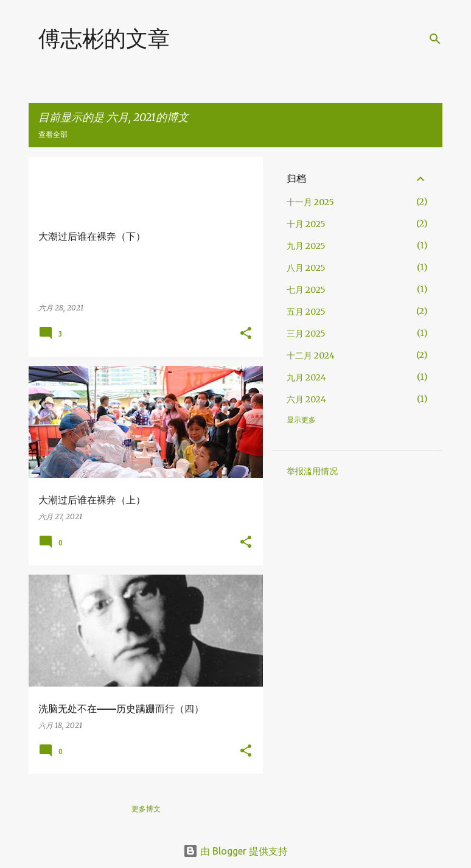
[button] (246, 334)
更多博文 (146, 809)
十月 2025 (306, 224)
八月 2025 (306, 268)
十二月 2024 (311, 355)
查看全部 (53, 134)
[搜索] (435, 39)
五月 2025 (306, 312)
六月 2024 (306, 399)
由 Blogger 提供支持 (235, 851)
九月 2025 (306, 246)
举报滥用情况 (312, 471)
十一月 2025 (310, 202)
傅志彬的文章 (104, 38)
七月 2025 (306, 290)
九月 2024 (306, 377)
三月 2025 (306, 334)
